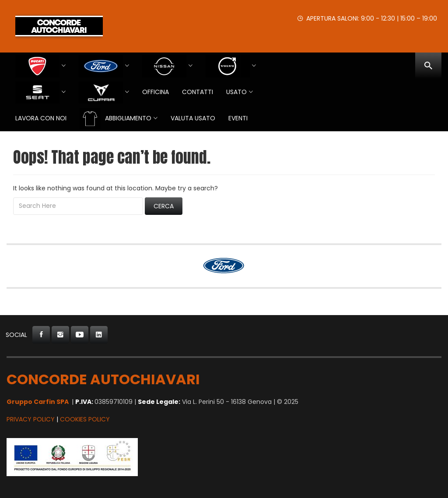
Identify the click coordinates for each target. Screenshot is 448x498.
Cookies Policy (85, 419)
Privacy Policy (31, 419)
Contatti (198, 92)
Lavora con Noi (41, 118)
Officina (156, 92)
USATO (236, 92)
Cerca (164, 206)
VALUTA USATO (193, 118)
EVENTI (238, 118)
